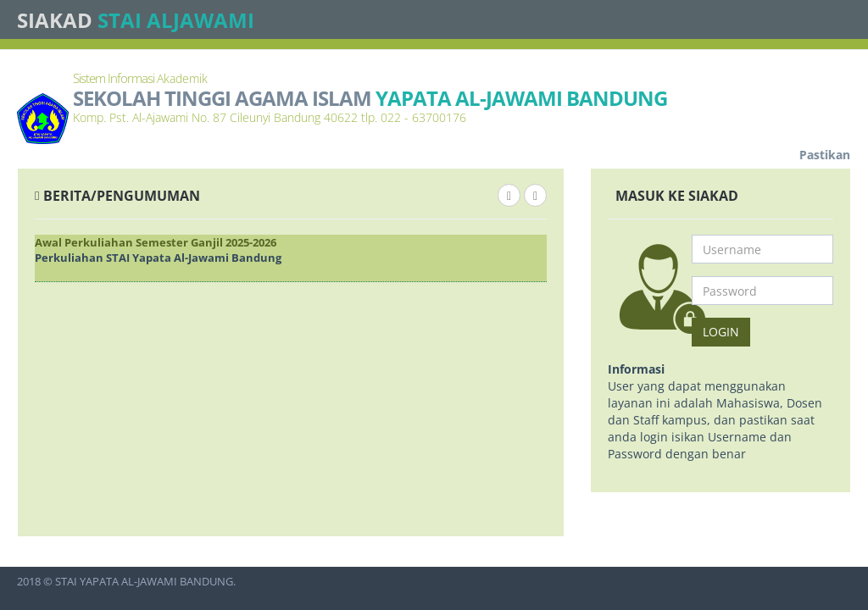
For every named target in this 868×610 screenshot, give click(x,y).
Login (721, 332)
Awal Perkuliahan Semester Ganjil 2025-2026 (156, 242)
